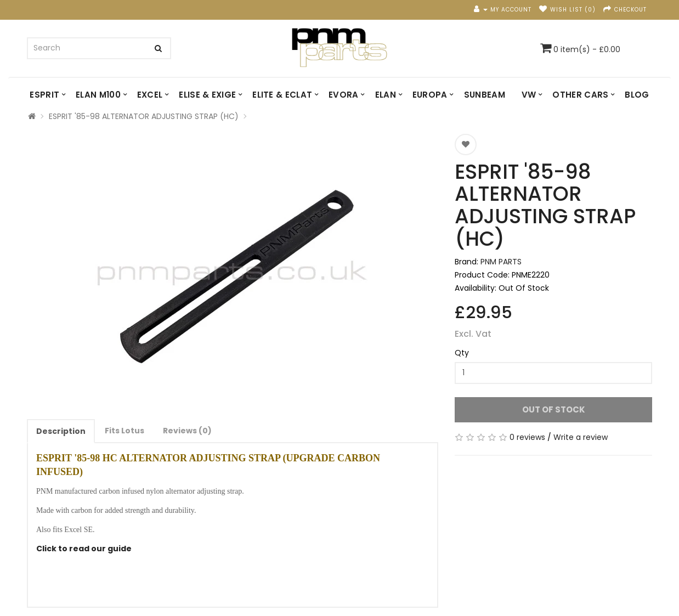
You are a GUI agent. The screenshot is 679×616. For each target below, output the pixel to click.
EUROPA (430, 95)
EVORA (344, 95)
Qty (462, 353)
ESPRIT (44, 95)
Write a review (581, 437)
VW (529, 95)
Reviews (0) (187, 431)
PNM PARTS (501, 262)
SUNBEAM (485, 95)
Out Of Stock (554, 409)
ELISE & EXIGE (207, 95)
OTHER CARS (580, 95)
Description (61, 431)
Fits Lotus (125, 431)
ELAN (386, 95)
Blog (637, 95)
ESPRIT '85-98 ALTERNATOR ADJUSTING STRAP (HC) (144, 116)
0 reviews (527, 437)
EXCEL (150, 95)
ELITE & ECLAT (282, 95)
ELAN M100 (98, 95)
